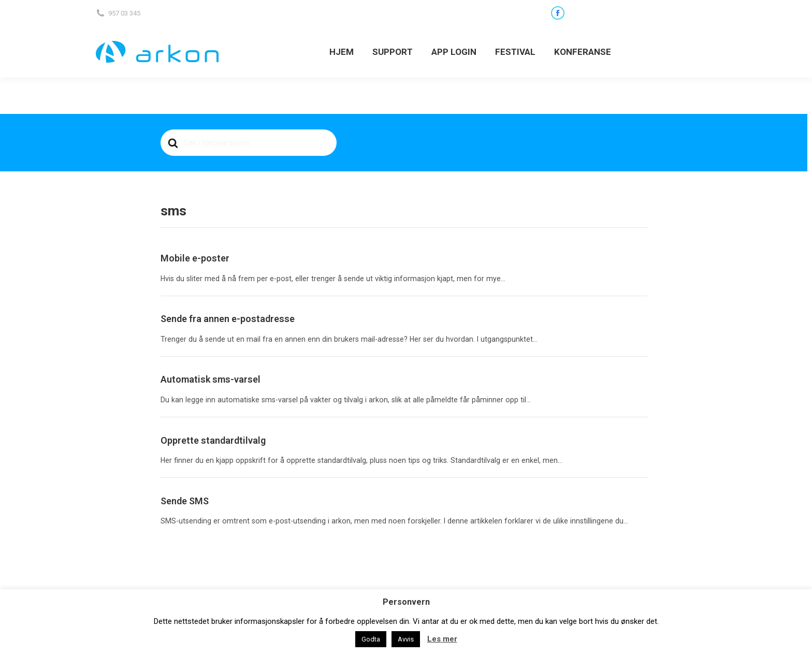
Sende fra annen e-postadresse (228, 319)
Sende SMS (185, 501)
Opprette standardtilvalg (213, 440)
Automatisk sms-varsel (211, 379)
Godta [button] (371, 639)
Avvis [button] (406, 639)
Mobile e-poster (195, 258)
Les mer (442, 639)
